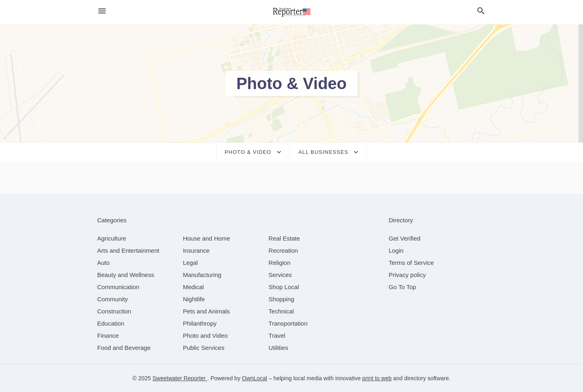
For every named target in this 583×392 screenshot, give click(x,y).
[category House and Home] (207, 238)
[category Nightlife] (194, 299)
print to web (377, 378)
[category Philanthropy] (200, 323)
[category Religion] (279, 263)
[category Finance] (108, 336)
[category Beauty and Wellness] (126, 275)
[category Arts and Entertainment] (128, 250)
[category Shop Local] (284, 287)
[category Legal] (190, 263)
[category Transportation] (288, 323)
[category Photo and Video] (205, 336)
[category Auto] (103, 263)
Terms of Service (411, 263)
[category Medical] (194, 287)
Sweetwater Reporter (180, 378)
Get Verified (404, 238)
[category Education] (111, 323)
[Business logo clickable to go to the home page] (291, 12)
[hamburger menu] (102, 11)
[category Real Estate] (284, 238)
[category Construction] (114, 311)
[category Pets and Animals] (206, 311)
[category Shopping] (281, 299)
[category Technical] (281, 311)
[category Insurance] (196, 250)
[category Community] (113, 299)
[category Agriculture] (112, 238)
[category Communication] (118, 287)
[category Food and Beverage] (124, 348)
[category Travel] (277, 336)
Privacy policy (407, 275)
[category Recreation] (283, 250)
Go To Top (402, 287)
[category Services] (280, 275)
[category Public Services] (204, 348)
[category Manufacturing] (202, 275)
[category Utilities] (278, 348)
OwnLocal (255, 378)
